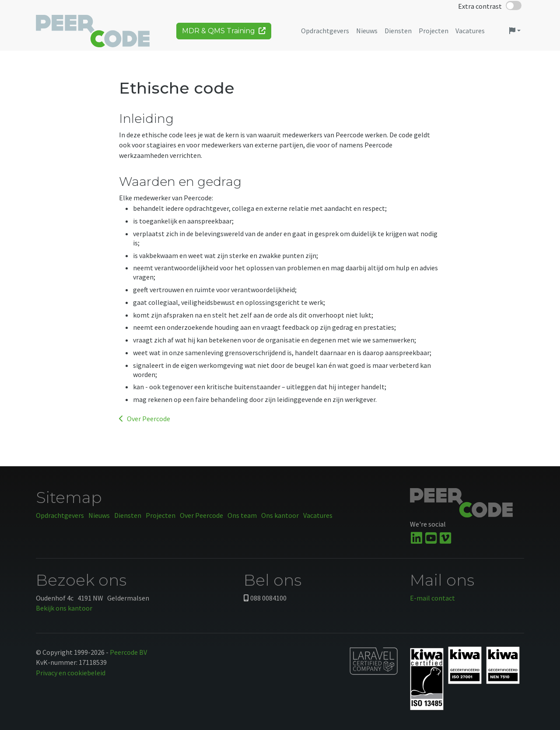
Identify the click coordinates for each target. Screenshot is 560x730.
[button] (515, 34)
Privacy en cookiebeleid (71, 673)
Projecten (161, 515)
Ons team (242, 515)
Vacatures (318, 515)
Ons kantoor (280, 515)
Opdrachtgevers (60, 515)
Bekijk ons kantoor (64, 608)
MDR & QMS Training (224, 34)
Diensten (128, 515)
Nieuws (99, 515)
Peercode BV (128, 652)
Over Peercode (145, 419)
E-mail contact (432, 598)
